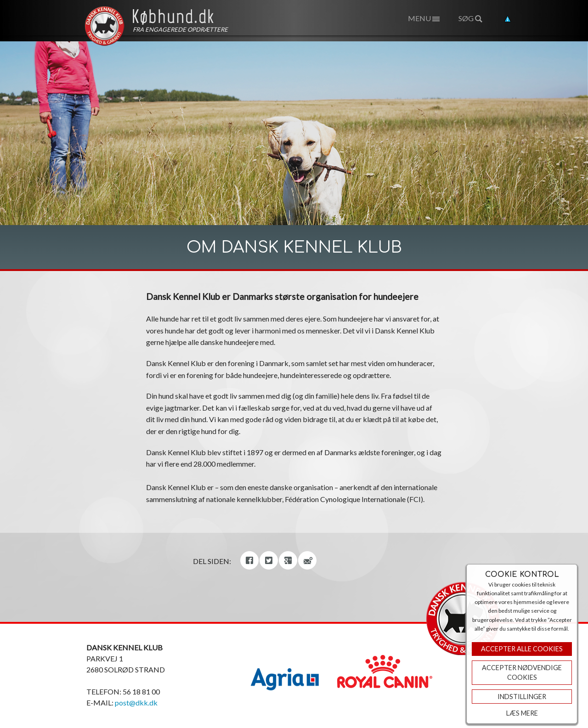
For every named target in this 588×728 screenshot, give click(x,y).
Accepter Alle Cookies (522, 649)
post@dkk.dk (136, 703)
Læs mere (522, 713)
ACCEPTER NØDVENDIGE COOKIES (522, 673)
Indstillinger (522, 697)
